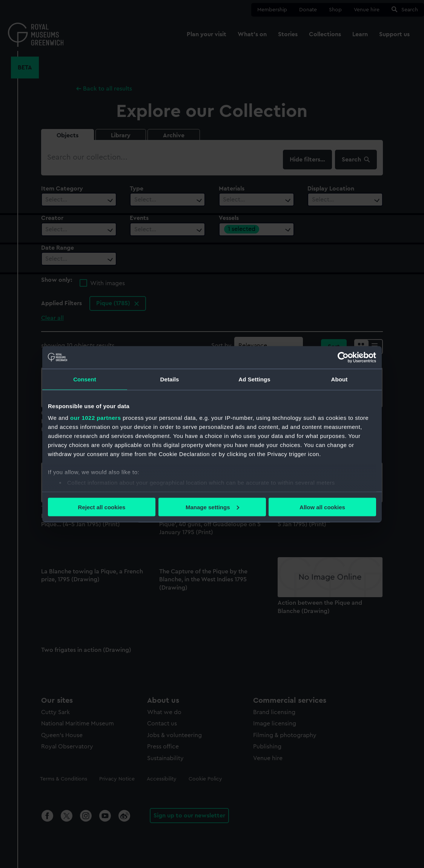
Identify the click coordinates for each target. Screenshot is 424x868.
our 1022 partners (95, 418)
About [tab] (340, 379)
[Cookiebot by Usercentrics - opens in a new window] (343, 357)
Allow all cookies (322, 507)
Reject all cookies (102, 507)
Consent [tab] (85, 379)
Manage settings (212, 507)
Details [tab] (170, 379)
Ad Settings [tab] (254, 379)
